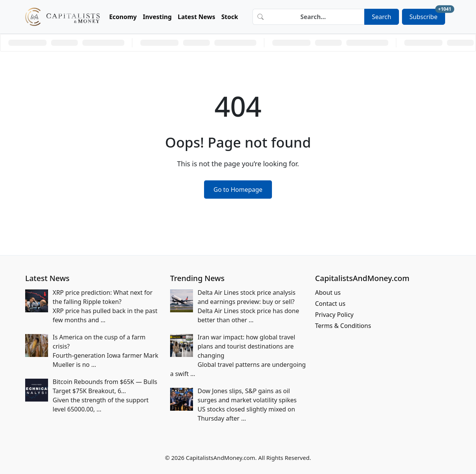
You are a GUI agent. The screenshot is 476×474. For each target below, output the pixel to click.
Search (382, 17)
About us (328, 292)
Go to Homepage (238, 190)
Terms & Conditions (343, 326)
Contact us (330, 304)
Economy (123, 17)
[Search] (316, 17)
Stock (230, 17)
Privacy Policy (334, 315)
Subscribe (427, 15)
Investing (158, 17)
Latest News (196, 17)
